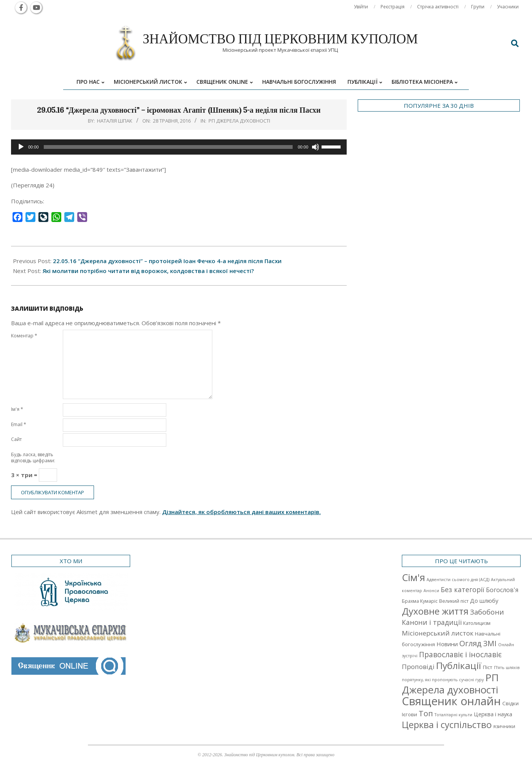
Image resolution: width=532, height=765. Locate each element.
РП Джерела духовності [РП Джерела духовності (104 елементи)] (450, 684)
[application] (179, 147)
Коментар (24, 336)
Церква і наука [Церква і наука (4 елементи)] (493, 714)
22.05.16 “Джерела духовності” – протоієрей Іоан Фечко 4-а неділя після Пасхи (167, 261)
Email (19, 424)
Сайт (16, 439)
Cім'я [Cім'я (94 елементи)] (413, 577)
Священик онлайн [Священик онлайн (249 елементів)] (451, 701)
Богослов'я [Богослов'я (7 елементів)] (502, 590)
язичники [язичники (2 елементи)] (504, 726)
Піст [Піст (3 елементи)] (488, 667)
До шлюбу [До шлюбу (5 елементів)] (484, 601)
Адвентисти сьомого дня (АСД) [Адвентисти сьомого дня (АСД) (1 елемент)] (458, 580)
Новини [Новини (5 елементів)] (447, 644)
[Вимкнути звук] (315, 147)
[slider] (168, 147)
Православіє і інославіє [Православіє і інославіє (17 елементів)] (460, 654)
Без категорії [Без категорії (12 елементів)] (463, 589)
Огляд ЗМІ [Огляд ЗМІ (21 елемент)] (478, 643)
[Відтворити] (21, 147)
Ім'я (17, 409)
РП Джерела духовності (239, 121)
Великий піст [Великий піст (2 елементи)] (454, 601)
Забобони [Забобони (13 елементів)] (487, 612)
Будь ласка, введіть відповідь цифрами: (33, 458)
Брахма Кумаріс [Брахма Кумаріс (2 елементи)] (420, 601)
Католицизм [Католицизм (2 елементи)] (477, 623)
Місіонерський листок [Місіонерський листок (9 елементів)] (438, 633)
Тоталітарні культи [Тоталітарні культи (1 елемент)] (453, 715)
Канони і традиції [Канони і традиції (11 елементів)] (432, 622)
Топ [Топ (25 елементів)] (426, 713)
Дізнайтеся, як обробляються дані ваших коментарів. (241, 512)
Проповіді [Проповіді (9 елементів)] (418, 667)
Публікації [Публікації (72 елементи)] (459, 665)
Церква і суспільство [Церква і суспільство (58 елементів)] (447, 725)
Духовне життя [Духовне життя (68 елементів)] (435, 611)
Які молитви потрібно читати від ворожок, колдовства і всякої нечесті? (148, 271)
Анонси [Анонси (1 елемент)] (431, 591)
